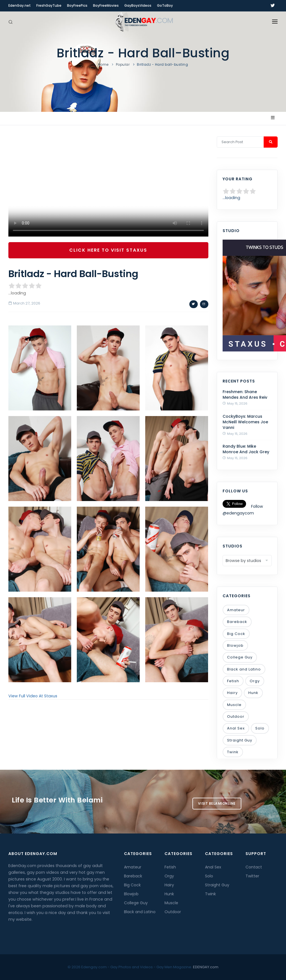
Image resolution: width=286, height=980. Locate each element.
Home (103, 64)
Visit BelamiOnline (217, 803)
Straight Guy (240, 740)
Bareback (237, 622)
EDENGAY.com (206, 967)
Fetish (233, 681)
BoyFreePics (77, 5)
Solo (260, 728)
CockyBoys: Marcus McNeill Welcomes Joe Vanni (245, 422)
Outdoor (236, 716)
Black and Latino (244, 669)
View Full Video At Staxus (33, 696)
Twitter (252, 876)
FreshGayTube (49, 5)
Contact (254, 867)
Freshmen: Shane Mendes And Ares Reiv (245, 395)
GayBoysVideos (138, 5)
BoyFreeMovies (106, 5)
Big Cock (236, 634)
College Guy (240, 657)
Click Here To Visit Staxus (108, 250)
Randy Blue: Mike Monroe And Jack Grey (246, 449)
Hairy (232, 693)
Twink (233, 752)
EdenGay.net (20, 5)
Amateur (236, 610)
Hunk (253, 693)
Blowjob (235, 645)
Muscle (234, 705)
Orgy (255, 681)
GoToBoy (165, 5)
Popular (123, 64)
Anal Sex (236, 728)
